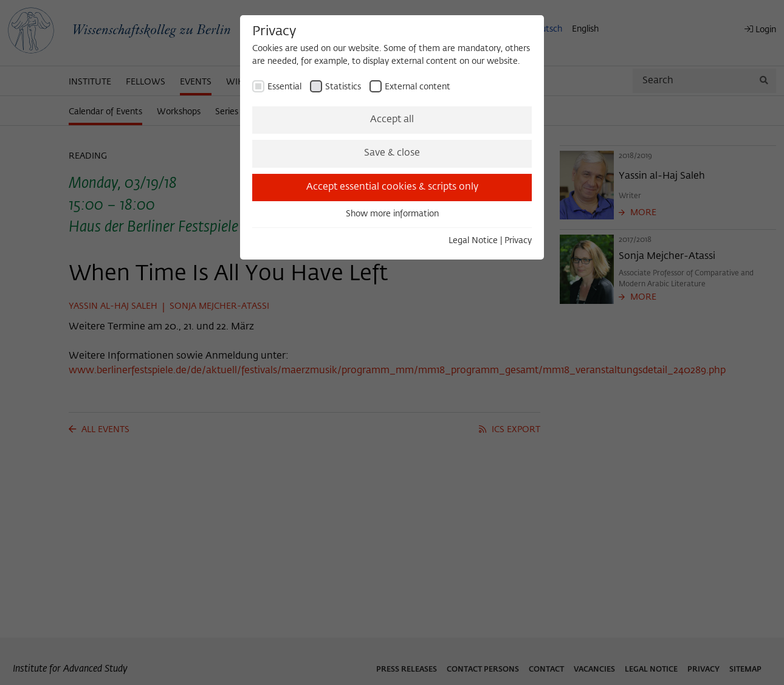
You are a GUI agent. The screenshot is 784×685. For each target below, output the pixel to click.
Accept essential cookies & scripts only (392, 187)
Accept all (392, 120)
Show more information (392, 214)
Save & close (392, 153)
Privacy (518, 241)
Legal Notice (473, 241)
